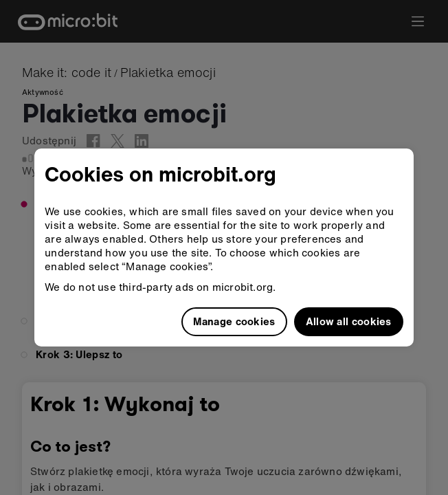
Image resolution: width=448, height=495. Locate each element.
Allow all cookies (349, 321)
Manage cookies (234, 321)
